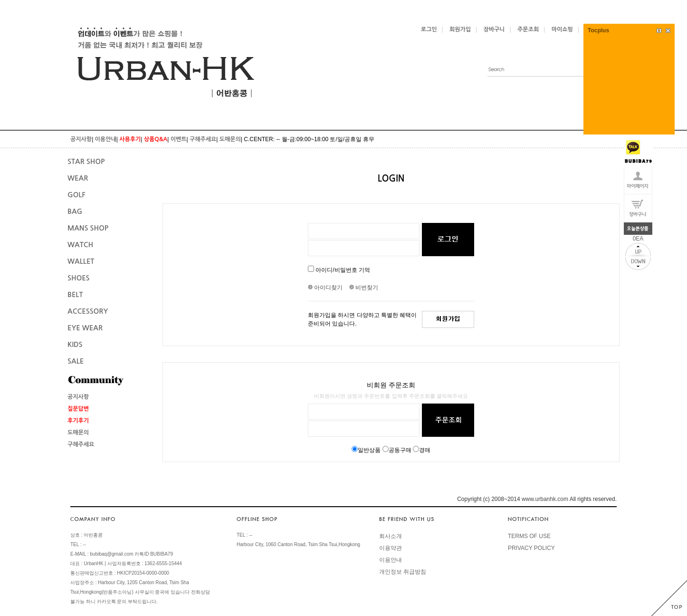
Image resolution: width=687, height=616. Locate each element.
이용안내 (106, 139)
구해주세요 (203, 139)
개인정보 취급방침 (403, 572)
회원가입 (460, 29)
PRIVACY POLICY (531, 548)
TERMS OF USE (529, 536)
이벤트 (179, 139)
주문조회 (528, 29)
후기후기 (78, 421)
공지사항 (81, 139)
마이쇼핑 (562, 29)
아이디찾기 (328, 288)
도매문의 (230, 139)
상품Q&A (156, 139)
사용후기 (130, 139)
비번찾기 (364, 288)
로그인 (429, 29)
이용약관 (391, 548)
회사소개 (391, 536)
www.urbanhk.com (545, 499)
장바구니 (494, 29)
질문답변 (78, 409)
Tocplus (598, 30)
